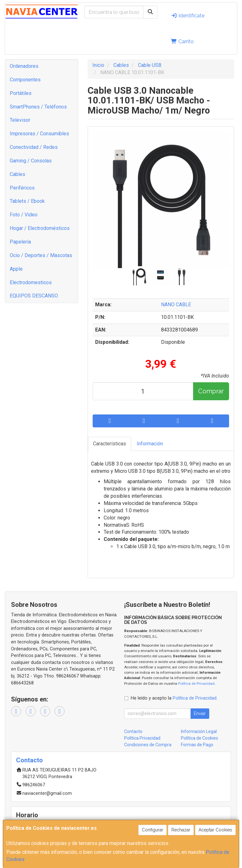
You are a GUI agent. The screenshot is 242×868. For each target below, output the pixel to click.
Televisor (20, 120)
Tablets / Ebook (27, 201)
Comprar (211, 391)
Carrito (182, 41)
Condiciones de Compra (148, 745)
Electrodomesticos (31, 282)
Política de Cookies (199, 738)
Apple (16, 269)
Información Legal (199, 731)
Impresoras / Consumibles (39, 134)
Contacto (133, 731)
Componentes (25, 80)
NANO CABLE (176, 305)
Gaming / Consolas (31, 161)
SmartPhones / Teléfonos (38, 107)
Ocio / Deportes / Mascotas (41, 255)
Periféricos (22, 188)
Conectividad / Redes (34, 147)
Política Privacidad (142, 738)
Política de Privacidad (196, 683)
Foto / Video (24, 215)
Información (150, 444)
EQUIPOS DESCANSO (34, 296)
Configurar (153, 830)
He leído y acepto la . (174, 698)
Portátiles (21, 93)
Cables (17, 174)
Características (109, 444)
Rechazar (181, 830)
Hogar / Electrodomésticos (40, 228)
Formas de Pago (197, 745)
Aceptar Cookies (215, 830)
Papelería (20, 242)
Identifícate (188, 16)
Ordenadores (24, 66)
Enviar (200, 713)
